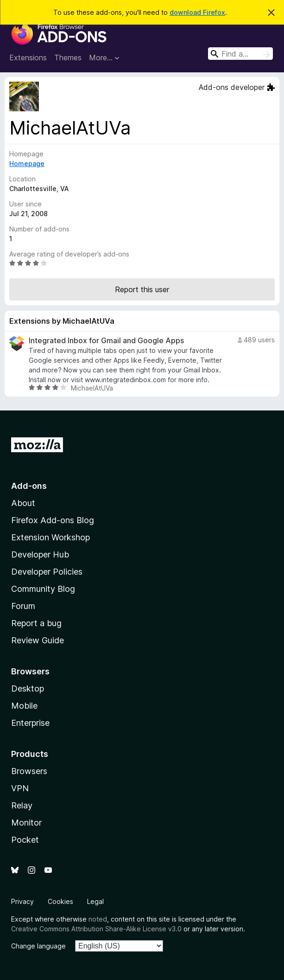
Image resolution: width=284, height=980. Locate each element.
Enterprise (30, 723)
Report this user (142, 289)
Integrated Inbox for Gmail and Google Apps (106, 341)
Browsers (29, 771)
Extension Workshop (50, 537)
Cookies (60, 901)
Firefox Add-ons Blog (53, 520)
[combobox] (240, 54)
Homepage (27, 163)
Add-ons (29, 486)
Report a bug (36, 623)
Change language (38, 946)
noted (98, 919)
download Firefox (197, 12)
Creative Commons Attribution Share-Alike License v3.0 (96, 929)
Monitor (26, 823)
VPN (20, 788)
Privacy (22, 901)
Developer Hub (40, 554)
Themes (68, 58)
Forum (23, 606)
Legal (95, 901)
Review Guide (38, 640)
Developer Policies (47, 572)
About (23, 503)
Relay (22, 805)
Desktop (28, 689)
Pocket (25, 840)
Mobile (24, 706)
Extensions (28, 58)
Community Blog (43, 589)
